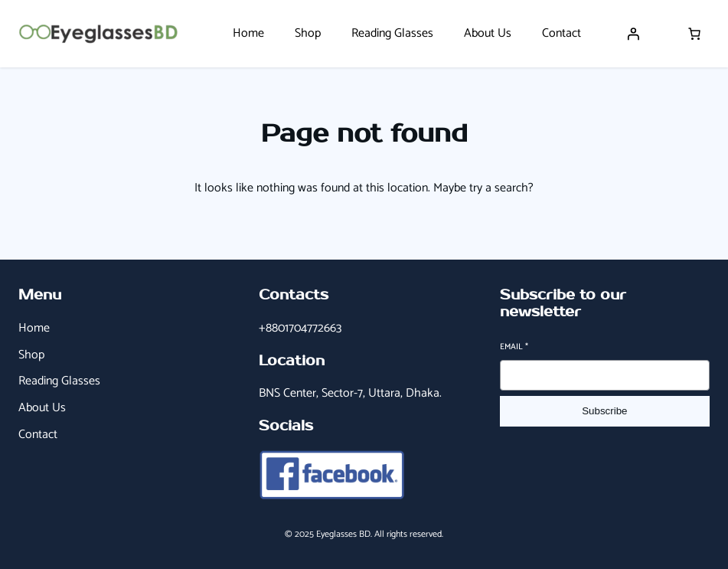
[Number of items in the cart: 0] (694, 34)
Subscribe (604, 411)
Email (514, 347)
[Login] (633, 34)
